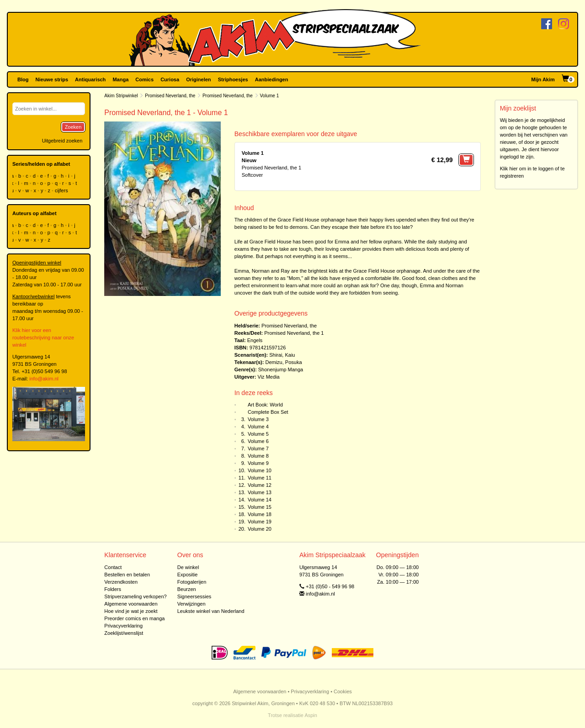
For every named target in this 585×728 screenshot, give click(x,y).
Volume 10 (260, 470)
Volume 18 (260, 514)
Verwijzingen (191, 604)
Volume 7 (258, 448)
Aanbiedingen (272, 79)
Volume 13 (260, 492)
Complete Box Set (268, 412)
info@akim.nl (44, 379)
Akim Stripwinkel (121, 96)
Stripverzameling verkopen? (135, 596)
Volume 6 (258, 441)
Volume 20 (260, 529)
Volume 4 (258, 427)
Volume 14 (260, 500)
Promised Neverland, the (170, 96)
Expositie (188, 575)
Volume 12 (260, 485)
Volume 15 (260, 507)
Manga (120, 79)
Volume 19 (260, 522)
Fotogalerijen (192, 582)
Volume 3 (258, 419)
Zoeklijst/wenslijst (124, 633)
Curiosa (170, 79)
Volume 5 (258, 434)
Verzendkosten (121, 582)
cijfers (62, 190)
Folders (113, 589)
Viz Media (269, 377)
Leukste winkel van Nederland (211, 611)
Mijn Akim (543, 79)
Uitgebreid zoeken (62, 141)
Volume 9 (258, 463)
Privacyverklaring (123, 626)
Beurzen (187, 589)
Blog (23, 79)
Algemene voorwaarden (131, 604)
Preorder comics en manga (134, 618)
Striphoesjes (233, 79)
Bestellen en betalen (127, 575)
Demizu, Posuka (283, 362)
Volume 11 (260, 478)
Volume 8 (258, 456)
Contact (113, 567)
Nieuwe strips (52, 79)
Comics (144, 79)
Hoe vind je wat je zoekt (131, 611)
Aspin (311, 715)
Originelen (198, 79)
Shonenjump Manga (281, 369)
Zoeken (73, 127)
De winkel (188, 567)
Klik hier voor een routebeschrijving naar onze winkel (43, 338)
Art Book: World (265, 405)
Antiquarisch (90, 79)
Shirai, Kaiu (282, 355)
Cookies (343, 691)
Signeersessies (194, 596)
